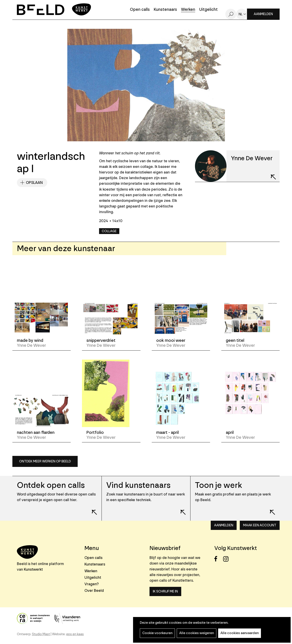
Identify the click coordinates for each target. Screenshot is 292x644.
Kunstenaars (165, 10)
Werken (188, 10)
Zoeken (231, 14)
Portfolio (95, 432)
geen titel (235, 340)
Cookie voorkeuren (157, 633)
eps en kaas (75, 634)
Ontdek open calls (51, 485)
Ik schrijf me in (165, 591)
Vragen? (92, 584)
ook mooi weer (171, 340)
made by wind (30, 340)
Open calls (140, 10)
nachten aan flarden (36, 432)
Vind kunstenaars (138, 485)
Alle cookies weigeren (197, 633)
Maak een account (260, 525)
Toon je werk (218, 485)
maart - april (168, 432)
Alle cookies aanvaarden (240, 633)
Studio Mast (41, 634)
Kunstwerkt (33, 569)
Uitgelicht (208, 10)
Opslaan (34, 183)
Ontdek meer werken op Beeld (45, 461)
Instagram (227, 559)
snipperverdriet (101, 340)
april (230, 432)
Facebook (218, 559)
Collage (109, 231)
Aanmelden (263, 14)
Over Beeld (94, 591)
